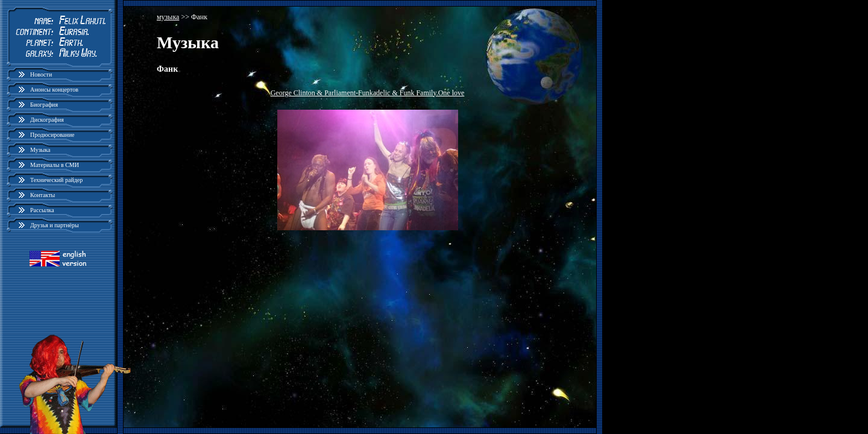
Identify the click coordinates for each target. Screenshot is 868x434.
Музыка (40, 150)
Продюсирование (52, 135)
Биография (44, 105)
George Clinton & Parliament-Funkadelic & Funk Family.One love (368, 93)
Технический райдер (56, 180)
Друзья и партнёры (55, 225)
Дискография (47, 120)
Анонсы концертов (54, 90)
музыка (168, 17)
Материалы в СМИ (55, 165)
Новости (41, 74)
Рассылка (42, 210)
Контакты (42, 195)
